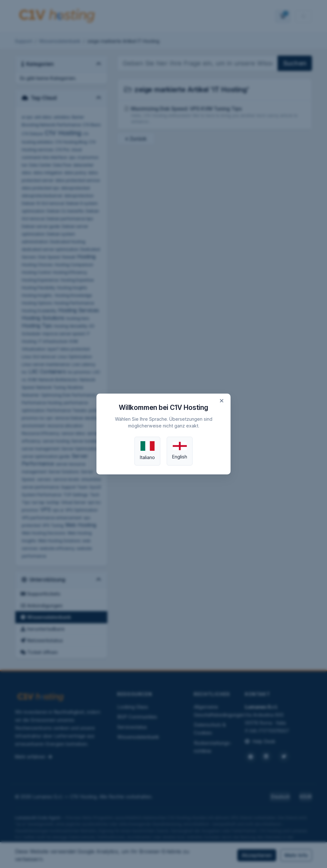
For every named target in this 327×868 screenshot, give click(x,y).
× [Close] (222, 400)
